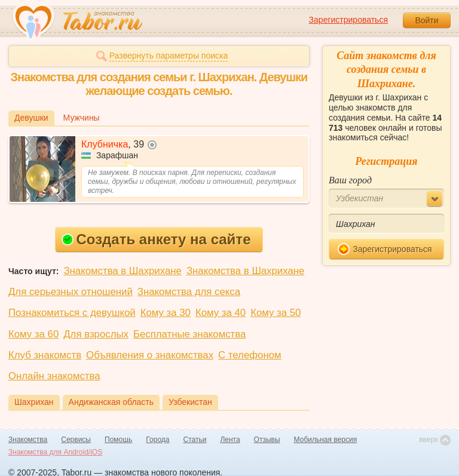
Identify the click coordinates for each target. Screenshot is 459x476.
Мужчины (82, 118)
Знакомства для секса (189, 292)
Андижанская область (111, 402)
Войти (426, 20)
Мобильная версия (326, 440)
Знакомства (28, 440)
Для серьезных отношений (71, 292)
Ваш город (350, 180)
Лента (230, 440)
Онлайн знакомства (54, 376)
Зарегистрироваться (348, 20)
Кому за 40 (221, 313)
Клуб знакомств (45, 355)
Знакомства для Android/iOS (55, 452)
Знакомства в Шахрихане (122, 271)
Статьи (195, 440)
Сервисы (76, 440)
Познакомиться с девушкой (72, 313)
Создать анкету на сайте (156, 239)
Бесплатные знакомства (189, 334)
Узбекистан (190, 402)
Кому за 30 (166, 313)
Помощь (118, 440)
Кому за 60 (33, 334)
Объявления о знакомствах (150, 355)
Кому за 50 (276, 313)
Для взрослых (96, 334)
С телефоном (250, 355)
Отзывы (267, 440)
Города (157, 440)
